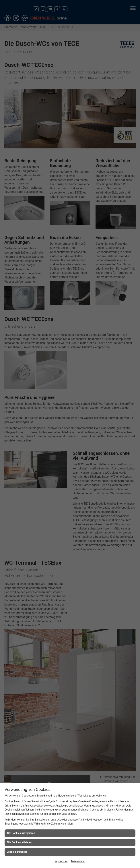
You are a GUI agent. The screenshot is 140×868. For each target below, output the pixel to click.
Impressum (61, 861)
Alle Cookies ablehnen (19, 842)
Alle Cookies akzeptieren (21, 833)
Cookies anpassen (17, 852)
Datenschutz (78, 861)
